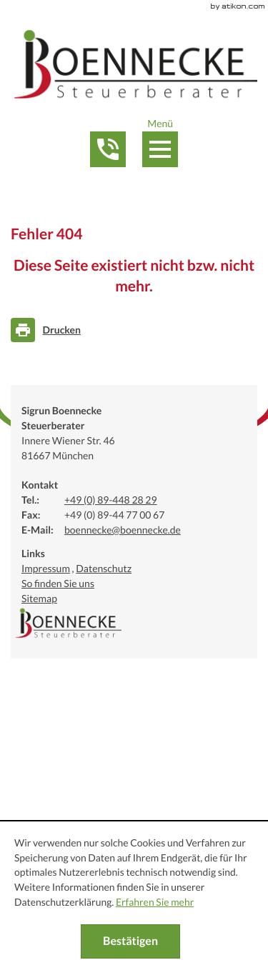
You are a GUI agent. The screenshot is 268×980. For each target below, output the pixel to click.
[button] (108, 149)
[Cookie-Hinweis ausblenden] (130, 941)
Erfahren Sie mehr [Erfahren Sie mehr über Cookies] (155, 902)
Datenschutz (104, 569)
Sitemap (39, 599)
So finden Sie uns (58, 584)
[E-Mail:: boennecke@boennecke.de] (123, 530)
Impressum (46, 569)
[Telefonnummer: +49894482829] (111, 500)
